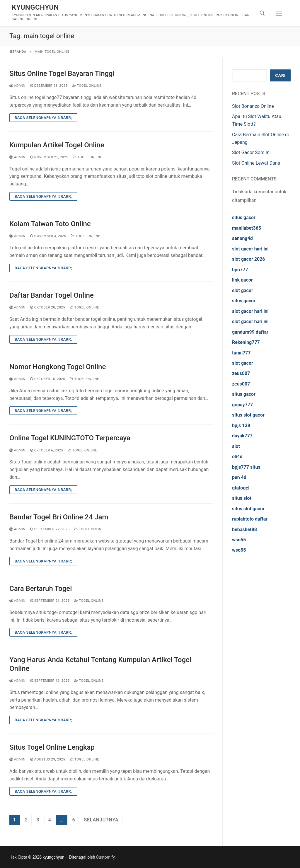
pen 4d (239, 477)
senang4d (242, 238)
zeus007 (241, 373)
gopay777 (242, 405)
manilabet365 (247, 228)
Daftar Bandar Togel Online (52, 295)
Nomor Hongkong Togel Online (58, 367)
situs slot (242, 498)
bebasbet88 (244, 530)
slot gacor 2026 (249, 259)
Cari (280, 75)
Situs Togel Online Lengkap (52, 747)
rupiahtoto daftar (250, 519)
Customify (105, 857)
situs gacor (244, 218)
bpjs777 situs (246, 467)
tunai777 (241, 353)
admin (17, 86)
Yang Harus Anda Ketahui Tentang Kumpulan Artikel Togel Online (100, 664)
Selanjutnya (101, 820)
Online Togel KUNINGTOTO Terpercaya (70, 438)
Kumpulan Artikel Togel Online (57, 145)
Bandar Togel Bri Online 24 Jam (59, 517)
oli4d (237, 457)
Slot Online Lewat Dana (256, 163)
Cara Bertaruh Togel (41, 589)
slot (236, 446)
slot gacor (243, 290)
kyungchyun (35, 7)
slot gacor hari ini (250, 249)
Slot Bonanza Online (253, 106)
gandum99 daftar (250, 332)
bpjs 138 (241, 426)
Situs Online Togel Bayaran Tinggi (62, 74)
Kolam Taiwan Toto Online (50, 224)
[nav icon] (279, 13)
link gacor (242, 280)
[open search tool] (262, 13)
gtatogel (241, 488)
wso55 (239, 540)
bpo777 (240, 270)
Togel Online (87, 86)
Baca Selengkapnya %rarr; (43, 118)
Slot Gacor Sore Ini (251, 152)
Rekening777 (246, 342)
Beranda (18, 52)
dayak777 (242, 436)
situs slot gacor (248, 415)
